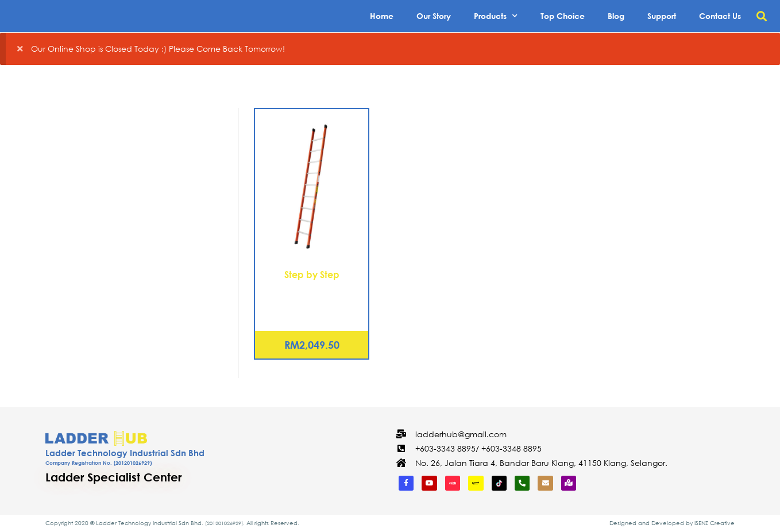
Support (662, 16)
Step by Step (312, 274)
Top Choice (563, 16)
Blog (616, 16)
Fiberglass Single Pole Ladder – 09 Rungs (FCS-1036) (312, 301)
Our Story (434, 16)
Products (496, 16)
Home (382, 16)
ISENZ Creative (715, 523)
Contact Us (720, 16)
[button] (762, 16)
